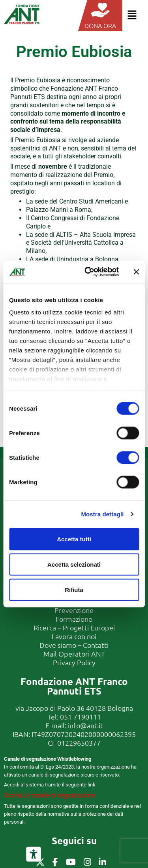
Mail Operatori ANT (74, 654)
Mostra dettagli (102, 514)
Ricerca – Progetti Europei (74, 627)
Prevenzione (74, 610)
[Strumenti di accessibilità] (34, 854)
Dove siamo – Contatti (74, 645)
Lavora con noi (74, 636)
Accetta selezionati (74, 564)
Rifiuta (74, 589)
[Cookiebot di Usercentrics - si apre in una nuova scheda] (88, 272)
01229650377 (79, 743)
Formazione (74, 619)
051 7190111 (81, 717)
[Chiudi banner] (136, 272)
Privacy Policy (74, 662)
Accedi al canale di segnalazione (49, 795)
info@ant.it (85, 725)
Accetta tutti (74, 539)
